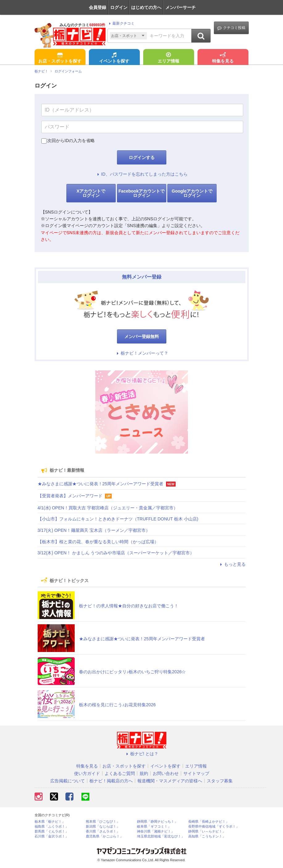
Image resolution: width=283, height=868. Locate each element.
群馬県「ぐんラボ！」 (52, 831)
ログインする (142, 157)
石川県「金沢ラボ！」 (52, 836)
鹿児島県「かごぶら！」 (104, 836)
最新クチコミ (121, 23)
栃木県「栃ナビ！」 (50, 822)
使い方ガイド (87, 773)
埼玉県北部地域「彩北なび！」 (161, 836)
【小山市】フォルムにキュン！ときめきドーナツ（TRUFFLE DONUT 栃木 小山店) (118, 519)
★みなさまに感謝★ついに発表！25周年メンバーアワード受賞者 (101, 484)
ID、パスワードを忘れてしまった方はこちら (142, 174)
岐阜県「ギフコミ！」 (154, 827)
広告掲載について (68, 781)
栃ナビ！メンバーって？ (142, 353)
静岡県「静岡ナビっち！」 (157, 822)
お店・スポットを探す (60, 58)
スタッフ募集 (220, 781)
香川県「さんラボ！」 (103, 831)
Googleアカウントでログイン (192, 193)
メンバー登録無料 (142, 336)
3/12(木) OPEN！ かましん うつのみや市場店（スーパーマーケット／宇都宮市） (116, 553)
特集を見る (223, 58)
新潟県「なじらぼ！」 (103, 827)
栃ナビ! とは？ (142, 754)
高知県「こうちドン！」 (207, 836)
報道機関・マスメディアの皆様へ (170, 781)
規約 (144, 773)
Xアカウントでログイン (91, 193)
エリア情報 (169, 58)
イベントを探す (114, 58)
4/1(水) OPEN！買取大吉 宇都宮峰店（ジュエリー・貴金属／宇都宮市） (108, 508)
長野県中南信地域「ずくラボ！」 (214, 827)
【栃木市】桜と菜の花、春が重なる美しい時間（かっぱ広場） (98, 542)
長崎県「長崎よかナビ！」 (209, 822)
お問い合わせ (166, 773)
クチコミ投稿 (231, 28)
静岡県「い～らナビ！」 (207, 831)
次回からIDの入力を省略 (71, 141)
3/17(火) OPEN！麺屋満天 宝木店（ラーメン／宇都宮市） (94, 530)
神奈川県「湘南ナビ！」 (156, 831)
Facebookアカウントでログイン (141, 193)
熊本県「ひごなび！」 (103, 822)
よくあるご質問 (120, 773)
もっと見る (232, 564)
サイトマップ (196, 773)
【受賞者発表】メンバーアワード (70, 496)
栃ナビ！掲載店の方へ (111, 781)
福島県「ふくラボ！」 (52, 827)
